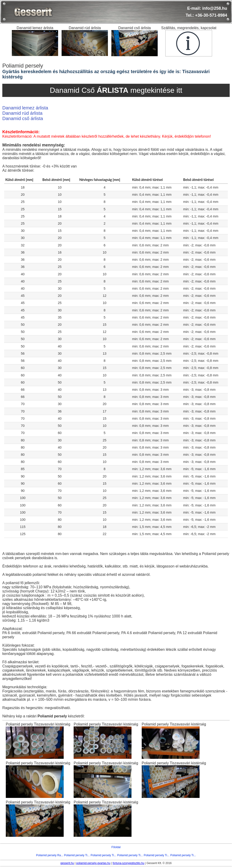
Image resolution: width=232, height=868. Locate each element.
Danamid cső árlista (23, 118)
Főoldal (116, 847)
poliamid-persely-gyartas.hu (93, 863)
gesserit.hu (67, 863)
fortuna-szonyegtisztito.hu (128, 863)
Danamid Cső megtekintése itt (116, 90)
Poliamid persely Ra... (50, 855)
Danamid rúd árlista (22, 113)
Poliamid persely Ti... (77, 855)
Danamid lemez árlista (25, 108)
